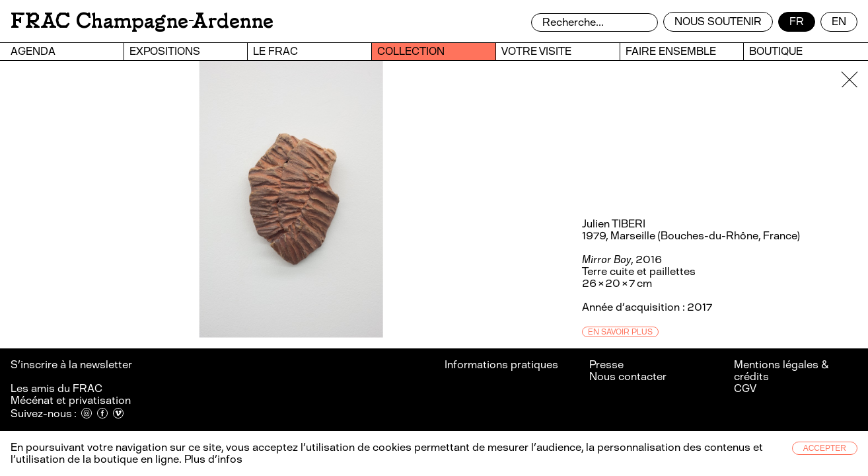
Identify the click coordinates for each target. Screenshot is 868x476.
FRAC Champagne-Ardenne (142, 21)
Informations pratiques (501, 365)
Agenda (33, 51)
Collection (411, 51)
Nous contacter (628, 377)
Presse (606, 365)
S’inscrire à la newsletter (72, 365)
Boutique (776, 51)
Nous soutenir (718, 21)
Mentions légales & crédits (781, 371)
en (839, 21)
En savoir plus (620, 332)
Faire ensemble (671, 51)
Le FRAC (275, 51)
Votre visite (536, 51)
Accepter (825, 448)
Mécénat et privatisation (71, 400)
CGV (745, 388)
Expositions (165, 51)
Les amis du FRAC (56, 388)
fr (797, 21)
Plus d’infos (212, 459)
